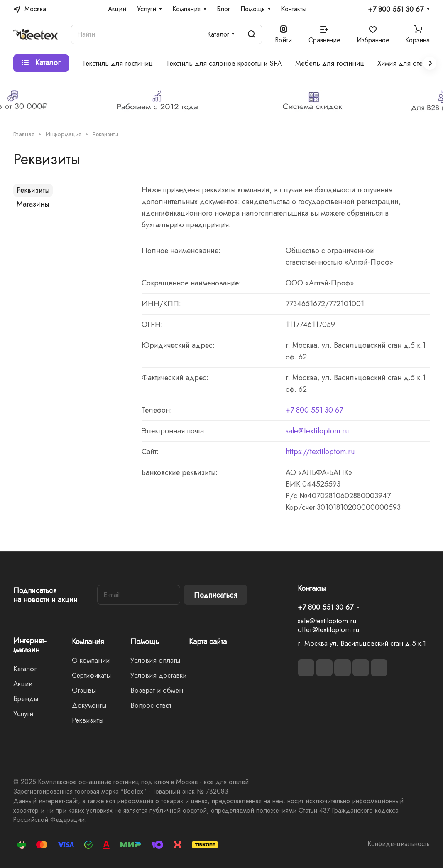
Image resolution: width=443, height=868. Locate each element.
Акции (23, 684)
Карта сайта (208, 642)
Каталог (25, 669)
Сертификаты (91, 675)
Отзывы (84, 690)
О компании (91, 660)
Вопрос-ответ (151, 705)
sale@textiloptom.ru (317, 431)
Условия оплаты (155, 660)
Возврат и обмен (157, 690)
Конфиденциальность (399, 844)
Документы (89, 705)
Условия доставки (158, 675)
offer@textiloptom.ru (328, 629)
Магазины (33, 204)
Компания (88, 642)
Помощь (145, 642)
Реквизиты (33, 190)
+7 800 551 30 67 (396, 10)
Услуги (23, 713)
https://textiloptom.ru (320, 452)
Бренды (26, 698)
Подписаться (215, 595)
